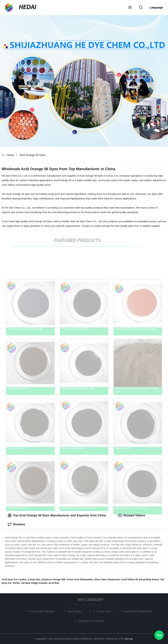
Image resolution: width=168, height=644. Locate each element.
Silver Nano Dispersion (107, 579)
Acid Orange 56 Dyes (33, 155)
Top (159, 635)
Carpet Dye (34, 579)
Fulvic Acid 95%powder (80, 579)
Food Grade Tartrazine (43, 611)
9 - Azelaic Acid (103, 611)
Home (10, 155)
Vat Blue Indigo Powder (34, 583)
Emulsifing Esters (149, 579)
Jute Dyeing (75, 611)
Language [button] (156, 7)
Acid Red (54, 583)
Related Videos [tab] (132, 515)
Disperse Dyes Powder (92, 621)
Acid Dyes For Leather (14, 579)
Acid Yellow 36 (130, 579)
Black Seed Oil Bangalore (138, 611)
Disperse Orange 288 (53, 579)
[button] (130, 8)
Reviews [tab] (16, 524)
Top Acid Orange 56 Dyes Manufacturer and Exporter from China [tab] (57, 515)
